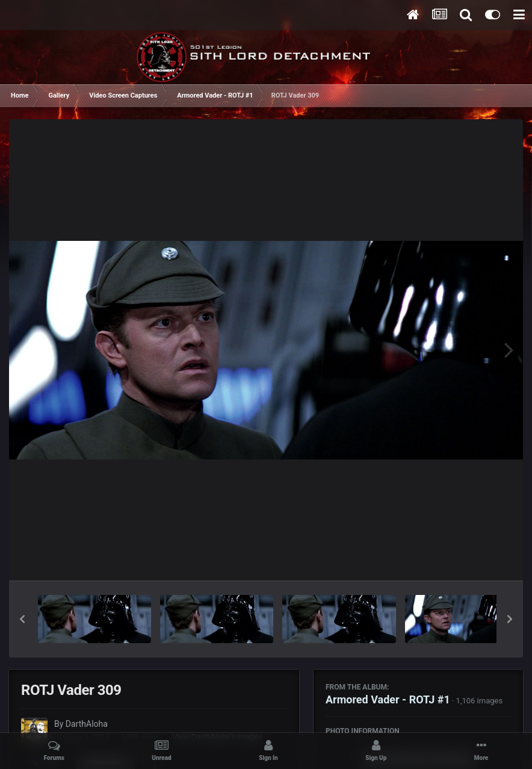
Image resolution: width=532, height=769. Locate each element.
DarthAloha (87, 724)
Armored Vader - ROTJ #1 (388, 699)
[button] (22, 619)
